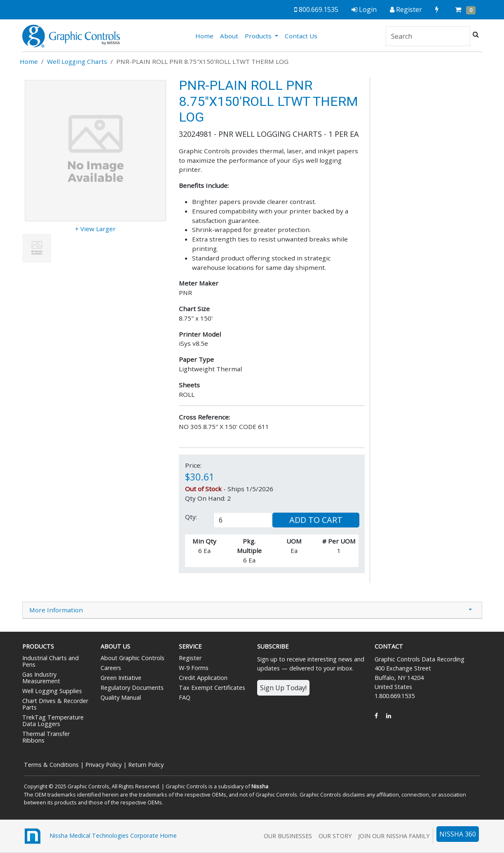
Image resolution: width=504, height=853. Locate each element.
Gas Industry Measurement (41, 678)
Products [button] (259, 36)
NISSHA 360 (458, 834)
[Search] (428, 36)
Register (190, 658)
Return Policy (146, 765)
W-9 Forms (194, 668)
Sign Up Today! (283, 688)
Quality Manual (121, 697)
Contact (389, 646)
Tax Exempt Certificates (212, 688)
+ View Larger (95, 229)
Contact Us (301, 36)
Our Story (335, 836)
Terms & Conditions (51, 765)
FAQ (185, 697)
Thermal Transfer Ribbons (46, 737)
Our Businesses (288, 836)
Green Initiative (121, 678)
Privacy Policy (103, 765)
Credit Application (203, 678)
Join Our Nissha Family (394, 836)
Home (206, 35)
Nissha (260, 786)
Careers (111, 668)
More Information (56, 610)
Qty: (191, 517)
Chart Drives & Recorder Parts (55, 704)
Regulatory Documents (132, 688)
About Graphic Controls (132, 658)
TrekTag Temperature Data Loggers (53, 721)
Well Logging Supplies (52, 691)
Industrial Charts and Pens (50, 661)
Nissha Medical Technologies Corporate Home (100, 836)
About (229, 36)
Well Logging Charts (77, 61)
